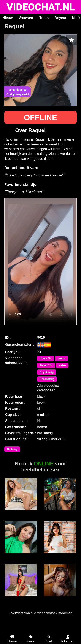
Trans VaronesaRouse (21, 601)
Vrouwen (26, 18)
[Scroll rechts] (79, 18)
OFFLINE (41, 118)
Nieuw (7, 18)
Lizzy (60, 513)
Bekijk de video (40, 261)
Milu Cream (21, 556)
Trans (44, 18)
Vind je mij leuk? (17, 92)
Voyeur (61, 18)
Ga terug (12, 449)
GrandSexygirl (60, 599)
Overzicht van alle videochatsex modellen (40, 613)
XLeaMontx (60, 556)
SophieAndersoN (21, 513)
